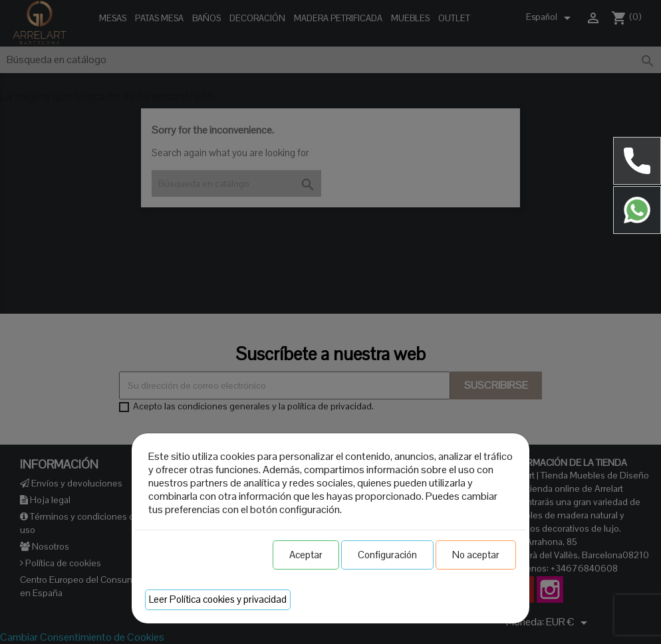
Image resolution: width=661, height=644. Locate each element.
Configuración (387, 555)
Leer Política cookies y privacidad (218, 599)
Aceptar (306, 555)
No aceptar (476, 555)
